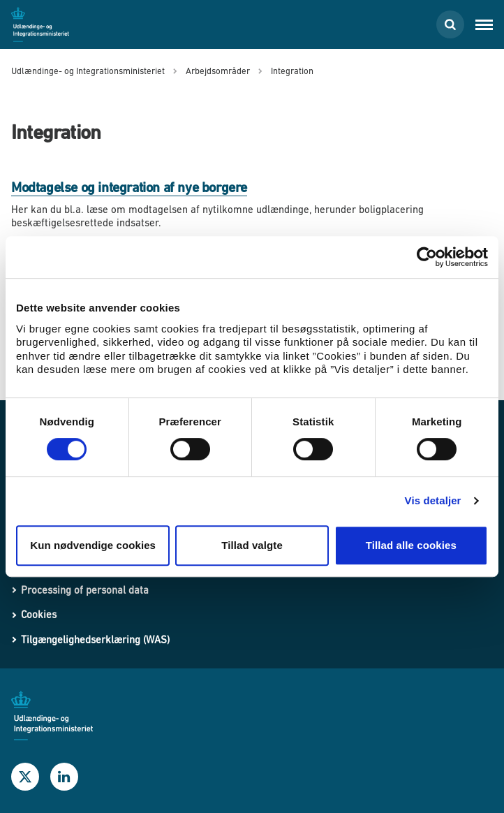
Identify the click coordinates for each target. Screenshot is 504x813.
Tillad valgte (252, 545)
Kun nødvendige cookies (93, 545)
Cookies (39, 614)
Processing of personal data (85, 590)
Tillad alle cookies (411, 545)
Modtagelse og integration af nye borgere (129, 188)
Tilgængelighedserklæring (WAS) (95, 639)
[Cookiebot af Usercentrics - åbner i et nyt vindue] (427, 257)
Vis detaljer (433, 500)
